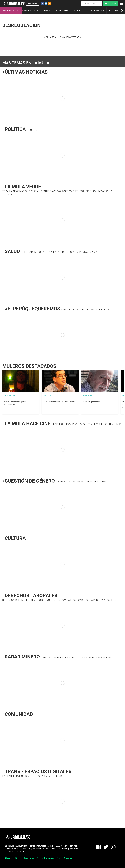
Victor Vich (48, 395)
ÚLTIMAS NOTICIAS (32, 11)
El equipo (9, 858)
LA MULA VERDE (63, 11)
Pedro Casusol (9, 395)
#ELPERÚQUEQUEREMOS (94, 11)
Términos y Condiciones (24, 858)
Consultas (68, 858)
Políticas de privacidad (45, 858)
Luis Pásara (87, 395)
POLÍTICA (48, 11)
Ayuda (59, 858)
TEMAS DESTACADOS (11, 11)
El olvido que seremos (92, 401)
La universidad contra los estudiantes (59, 401)
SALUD (77, 11)
